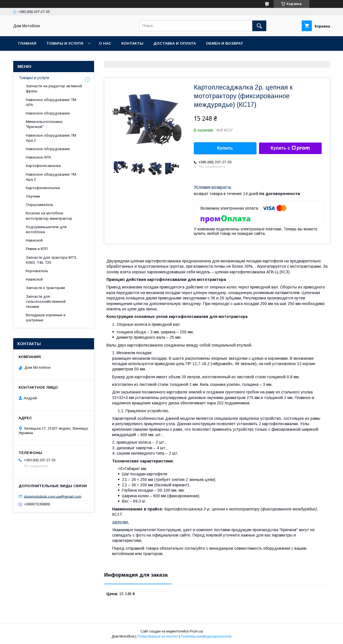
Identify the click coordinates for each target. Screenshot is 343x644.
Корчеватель (37, 271)
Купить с (290, 148)
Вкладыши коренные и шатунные (46, 318)
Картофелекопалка (43, 188)
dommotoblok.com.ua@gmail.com (53, 496)
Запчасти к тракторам (45, 288)
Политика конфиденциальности (206, 636)
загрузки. (121, 522)
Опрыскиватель (40, 205)
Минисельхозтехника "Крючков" (44, 124)
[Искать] (259, 26)
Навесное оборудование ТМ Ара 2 (51, 138)
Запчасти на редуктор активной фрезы (54, 89)
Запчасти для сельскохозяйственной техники (46, 302)
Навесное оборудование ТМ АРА (51, 102)
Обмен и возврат (225, 43)
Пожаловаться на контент (158, 636)
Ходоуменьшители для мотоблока (46, 229)
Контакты (132, 43)
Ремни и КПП (37, 249)
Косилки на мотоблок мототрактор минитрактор (49, 216)
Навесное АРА (38, 157)
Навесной (34, 240)
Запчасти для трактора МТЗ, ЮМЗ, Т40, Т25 (51, 260)
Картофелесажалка (43, 166)
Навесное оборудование (48, 113)
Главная (27, 43)
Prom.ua (196, 631)
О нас (105, 43)
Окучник (33, 196)
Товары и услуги (65, 43)
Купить (225, 148)
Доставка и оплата (175, 43)
